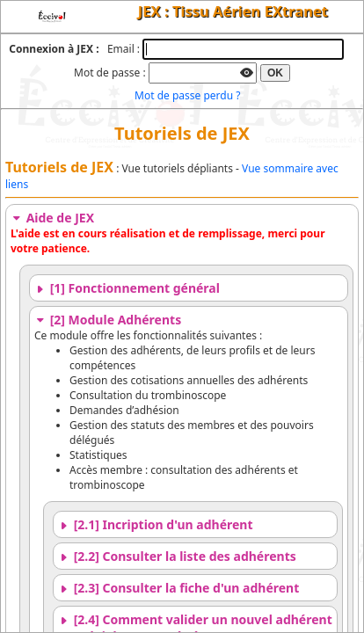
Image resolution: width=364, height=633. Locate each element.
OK (275, 73)
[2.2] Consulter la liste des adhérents (177, 556)
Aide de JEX (52, 218)
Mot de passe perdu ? (187, 95)
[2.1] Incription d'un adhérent (156, 524)
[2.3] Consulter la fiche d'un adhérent (178, 588)
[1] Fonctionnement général (127, 288)
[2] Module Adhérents (108, 320)
